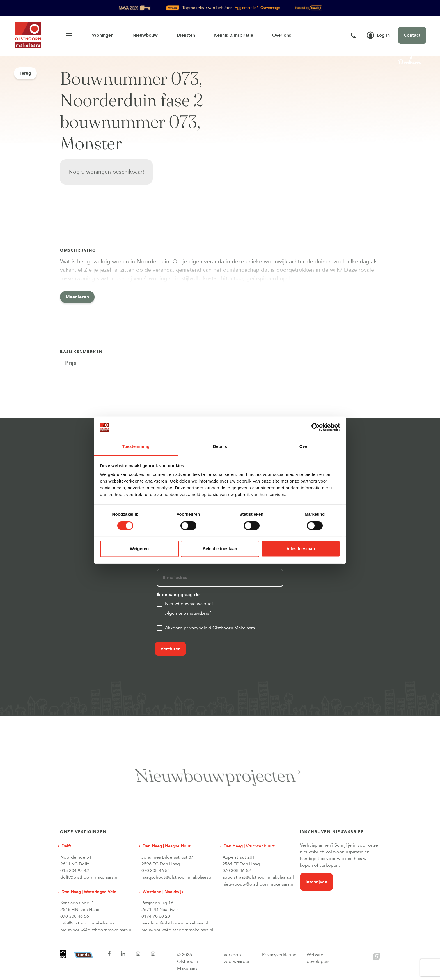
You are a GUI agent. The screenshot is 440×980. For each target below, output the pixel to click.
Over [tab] (304, 447)
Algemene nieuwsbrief (188, 613)
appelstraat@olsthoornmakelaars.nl (258, 877)
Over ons (282, 35)
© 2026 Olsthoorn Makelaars (187, 961)
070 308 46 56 (75, 916)
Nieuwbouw (145, 35)
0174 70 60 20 (156, 916)
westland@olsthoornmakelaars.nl (175, 923)
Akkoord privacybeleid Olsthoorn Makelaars (210, 628)
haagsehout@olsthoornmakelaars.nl (177, 877)
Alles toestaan (301, 549)
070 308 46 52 (237, 871)
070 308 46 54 (156, 871)
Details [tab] (220, 447)
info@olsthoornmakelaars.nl (89, 923)
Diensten (186, 35)
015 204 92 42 (75, 871)
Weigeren (139, 549)
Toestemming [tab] (136, 447)
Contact (412, 35)
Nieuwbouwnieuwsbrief (189, 604)
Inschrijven (316, 882)
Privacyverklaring (279, 955)
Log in (378, 35)
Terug (25, 73)
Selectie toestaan (220, 549)
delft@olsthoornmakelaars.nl (89, 877)
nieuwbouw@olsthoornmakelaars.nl (258, 884)
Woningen (103, 35)
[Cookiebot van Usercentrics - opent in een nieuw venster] (316, 427)
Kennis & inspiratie (234, 35)
